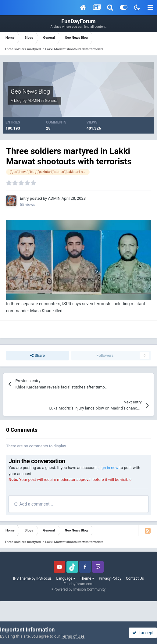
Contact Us (135, 578)
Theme (87, 578)
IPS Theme (22, 578)
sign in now (109, 468)
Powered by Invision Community (79, 589)
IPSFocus (44, 578)
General (52, 100)
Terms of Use (73, 636)
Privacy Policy (110, 578)
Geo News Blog (30, 91)
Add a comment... (34, 504)
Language (66, 578)
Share (37, 356)
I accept (143, 633)
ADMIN (34, 100)
